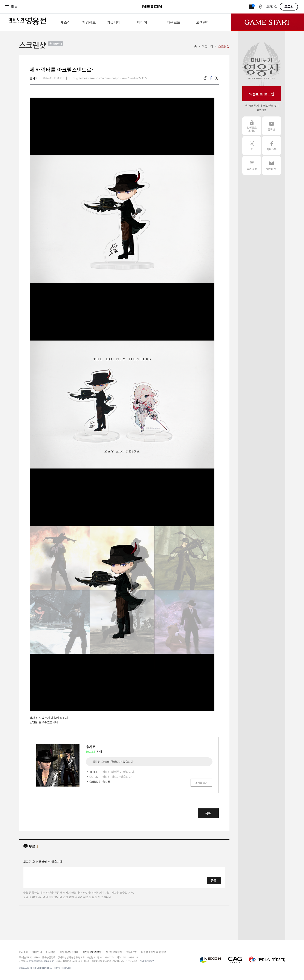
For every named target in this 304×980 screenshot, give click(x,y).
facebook (211, 78)
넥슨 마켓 (272, 165)
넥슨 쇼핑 (252, 165)
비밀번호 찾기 (271, 106)
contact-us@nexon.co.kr (40, 961)
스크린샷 (224, 46)
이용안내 (57, 44)
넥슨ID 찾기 (252, 106)
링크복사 (205, 78)
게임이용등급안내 (69, 952)
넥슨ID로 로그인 (262, 94)
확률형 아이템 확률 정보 (154, 952)
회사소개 (24, 952)
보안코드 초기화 (252, 126)
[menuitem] (66, 22)
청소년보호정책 (114, 952)
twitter (217, 78)
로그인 (289, 7)
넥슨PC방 (131, 952)
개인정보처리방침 (92, 952)
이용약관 (51, 952)
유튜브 (272, 126)
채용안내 (37, 952)
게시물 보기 (201, 783)
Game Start (267, 22)
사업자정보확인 (147, 961)
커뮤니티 (207, 46)
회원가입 (272, 7)
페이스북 (272, 146)
